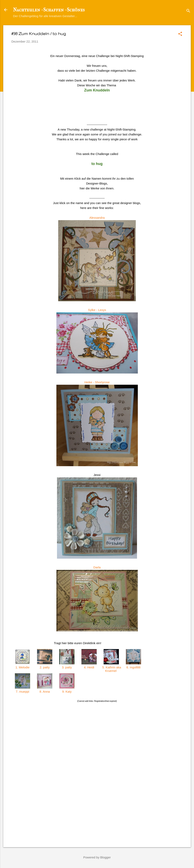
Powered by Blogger (97, 857)
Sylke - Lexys (97, 310)
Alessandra (97, 218)
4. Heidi (89, 667)
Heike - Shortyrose (97, 382)
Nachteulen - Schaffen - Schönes (49, 10)
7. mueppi (22, 692)
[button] (180, 34)
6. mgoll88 (134, 667)
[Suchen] (188, 11)
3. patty (67, 667)
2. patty (45, 667)
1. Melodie (23, 667)
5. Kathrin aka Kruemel (111, 669)
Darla (97, 567)
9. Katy (67, 692)
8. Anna (45, 692)
